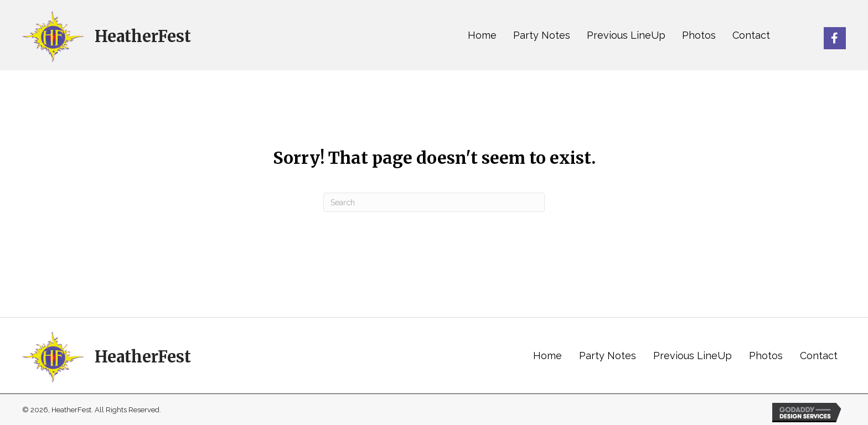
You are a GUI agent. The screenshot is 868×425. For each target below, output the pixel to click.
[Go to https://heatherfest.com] (107, 35)
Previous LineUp (693, 356)
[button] (835, 38)
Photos (766, 356)
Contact (819, 356)
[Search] (434, 202)
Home (547, 356)
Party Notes (608, 356)
